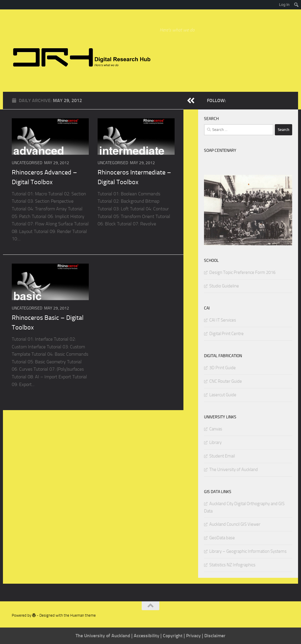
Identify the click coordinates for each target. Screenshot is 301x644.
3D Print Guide (223, 368)
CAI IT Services (223, 320)
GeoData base (222, 538)
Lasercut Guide (223, 395)
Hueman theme (83, 615)
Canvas (216, 429)
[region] (248, 210)
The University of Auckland (234, 470)
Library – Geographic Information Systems (248, 551)
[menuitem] (296, 5)
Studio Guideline (224, 286)
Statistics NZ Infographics (232, 565)
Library (215, 442)
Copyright (173, 636)
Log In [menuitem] (284, 5)
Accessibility (147, 636)
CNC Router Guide (226, 381)
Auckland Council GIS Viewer (235, 524)
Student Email (222, 456)
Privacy (194, 636)
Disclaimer (215, 636)
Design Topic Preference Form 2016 (242, 272)
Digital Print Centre (226, 334)
